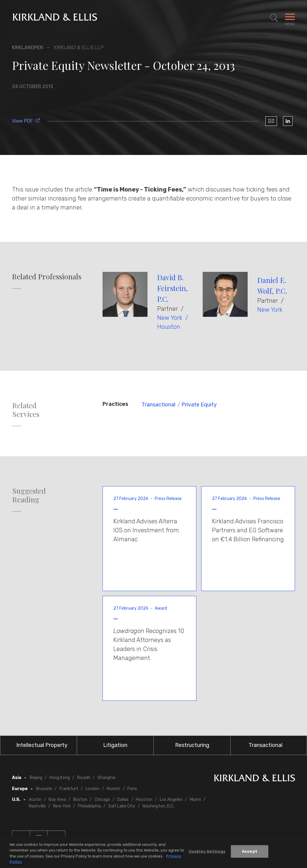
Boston (80, 800)
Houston (169, 327)
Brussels (44, 789)
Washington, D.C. (158, 806)
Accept (250, 851)
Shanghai (106, 778)
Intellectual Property (42, 745)
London (92, 789)
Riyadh (84, 778)
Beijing (36, 778)
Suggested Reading (29, 495)
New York (170, 318)
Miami (195, 800)
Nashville (37, 806)
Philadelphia (89, 806)
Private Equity (199, 405)
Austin (35, 800)
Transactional (158, 405)
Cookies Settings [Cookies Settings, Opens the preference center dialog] (207, 851)
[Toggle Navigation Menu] (290, 18)
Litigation (115, 745)
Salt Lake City (122, 806)
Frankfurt (69, 789)
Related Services (26, 410)
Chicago (102, 800)
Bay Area (57, 800)
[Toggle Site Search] (274, 18)
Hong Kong (60, 778)
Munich (113, 789)
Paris (132, 789)
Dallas (123, 800)
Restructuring (192, 745)
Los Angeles (171, 800)
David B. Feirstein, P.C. (172, 288)
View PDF (26, 121)
